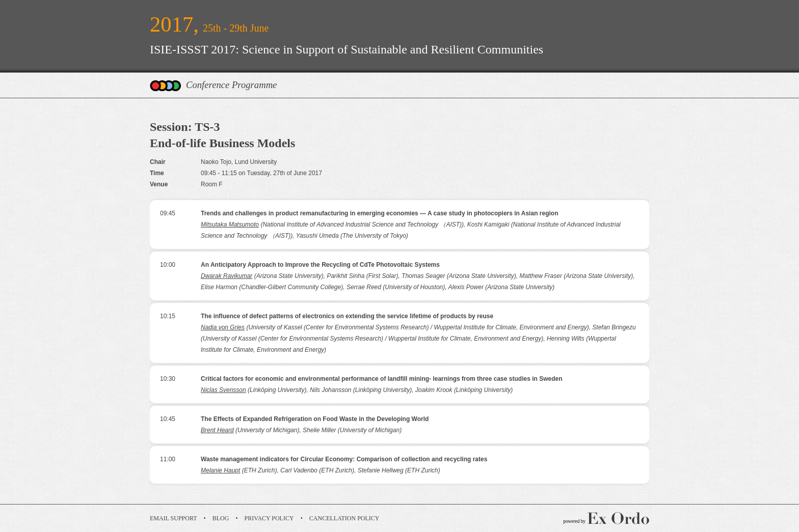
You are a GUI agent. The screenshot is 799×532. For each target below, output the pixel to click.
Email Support (174, 518)
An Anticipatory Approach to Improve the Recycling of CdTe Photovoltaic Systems (320, 265)
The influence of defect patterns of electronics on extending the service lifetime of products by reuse (347, 316)
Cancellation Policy (344, 518)
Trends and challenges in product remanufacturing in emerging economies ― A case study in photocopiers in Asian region (379, 213)
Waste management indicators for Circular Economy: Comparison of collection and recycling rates (344, 459)
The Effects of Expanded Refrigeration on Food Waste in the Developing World (315, 419)
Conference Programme (231, 85)
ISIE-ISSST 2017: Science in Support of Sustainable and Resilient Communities (347, 49)
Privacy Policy (269, 518)
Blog (221, 518)
